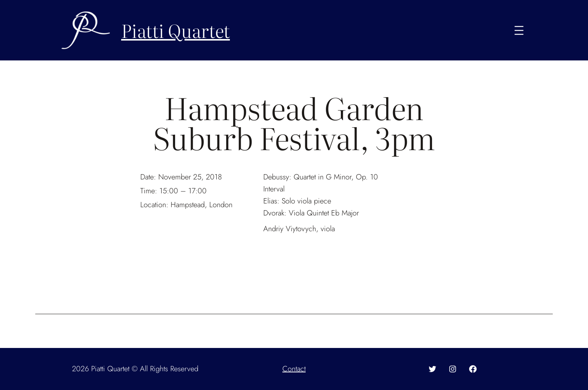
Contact (294, 369)
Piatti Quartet (175, 30)
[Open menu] (519, 30)
